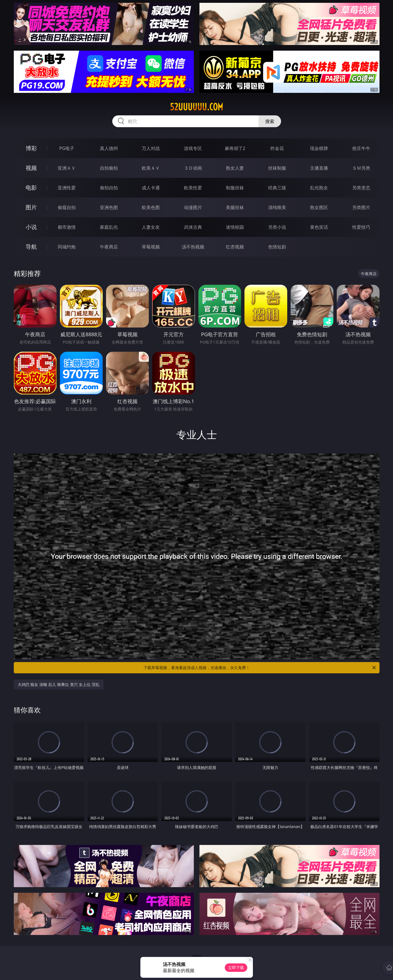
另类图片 (361, 207)
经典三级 (277, 188)
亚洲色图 (109, 207)
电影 (31, 188)
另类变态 (361, 188)
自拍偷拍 (109, 168)
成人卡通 (151, 188)
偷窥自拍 (67, 207)
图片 (31, 207)
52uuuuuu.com (196, 107)
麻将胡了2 (235, 148)
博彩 (31, 148)
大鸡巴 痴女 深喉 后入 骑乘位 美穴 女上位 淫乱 (59, 684)
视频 (31, 168)
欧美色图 (151, 207)
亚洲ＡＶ (67, 168)
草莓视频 (151, 247)
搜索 (270, 121)
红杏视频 (235, 247)
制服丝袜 (235, 188)
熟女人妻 (235, 168)
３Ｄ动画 (193, 168)
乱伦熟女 (319, 188)
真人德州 (109, 148)
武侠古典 (193, 227)
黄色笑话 (319, 227)
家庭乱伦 (109, 227)
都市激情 (67, 227)
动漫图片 (193, 207)
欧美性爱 (193, 188)
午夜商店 (109, 247)
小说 (31, 227)
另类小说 (277, 227)
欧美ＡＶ (151, 168)
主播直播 (319, 168)
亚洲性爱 (67, 188)
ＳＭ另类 (361, 168)
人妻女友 (151, 227)
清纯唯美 (277, 207)
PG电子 (67, 148)
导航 (31, 247)
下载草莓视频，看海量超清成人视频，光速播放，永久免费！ (260, 668)
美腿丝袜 (235, 207)
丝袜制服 (277, 168)
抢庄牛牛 (361, 148)
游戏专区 (193, 148)
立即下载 (236, 967)
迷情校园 (235, 227)
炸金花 (277, 148)
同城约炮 (67, 247)
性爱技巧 (361, 227)
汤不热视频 (193, 247)
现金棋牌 (319, 148)
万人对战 (151, 148)
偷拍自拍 (109, 188)
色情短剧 (277, 247)
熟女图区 (319, 207)
